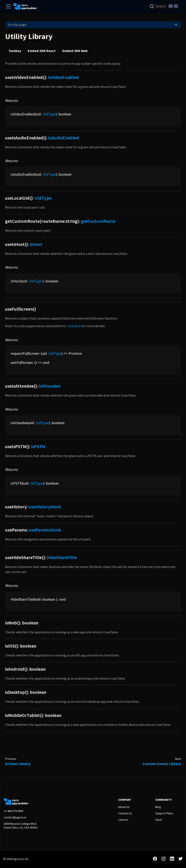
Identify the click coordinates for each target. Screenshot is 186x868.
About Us (124, 807)
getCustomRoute (98, 221)
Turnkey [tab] (15, 51)
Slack (159, 820)
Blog (158, 807)
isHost (36, 244)
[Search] (164, 6)
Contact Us (125, 813)
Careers (123, 820)
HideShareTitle (62, 557)
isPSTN (38, 446)
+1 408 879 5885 (13, 811)
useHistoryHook (45, 507)
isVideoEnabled (63, 77)
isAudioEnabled (64, 138)
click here (74, 326)
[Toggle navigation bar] (8, 6)
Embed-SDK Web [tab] (75, 51)
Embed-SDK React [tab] (42, 51)
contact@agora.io (15, 817)
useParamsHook (45, 530)
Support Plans (164, 813)
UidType (49, 114)
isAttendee (50, 386)
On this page (17, 25)
